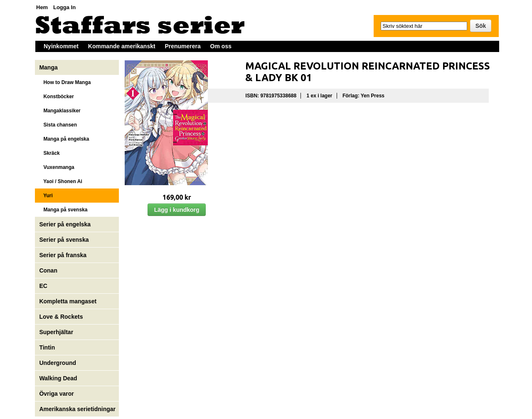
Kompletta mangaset (68, 301)
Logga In (64, 7)
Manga (49, 67)
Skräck (49, 153)
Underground (58, 363)
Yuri (46, 196)
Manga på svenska (63, 210)
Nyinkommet (61, 46)
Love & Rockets (61, 317)
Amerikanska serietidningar (77, 409)
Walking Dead (58, 378)
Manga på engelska (64, 139)
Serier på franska (63, 255)
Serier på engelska (66, 224)
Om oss (221, 46)
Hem (42, 7)
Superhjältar (57, 332)
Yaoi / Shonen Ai (60, 181)
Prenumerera (182, 46)
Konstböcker (56, 97)
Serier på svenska (65, 240)
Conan (48, 270)
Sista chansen (58, 125)
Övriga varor (56, 394)
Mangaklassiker (60, 111)
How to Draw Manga (65, 82)
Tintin (47, 347)
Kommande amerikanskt (122, 46)
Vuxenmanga (57, 167)
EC (43, 286)
